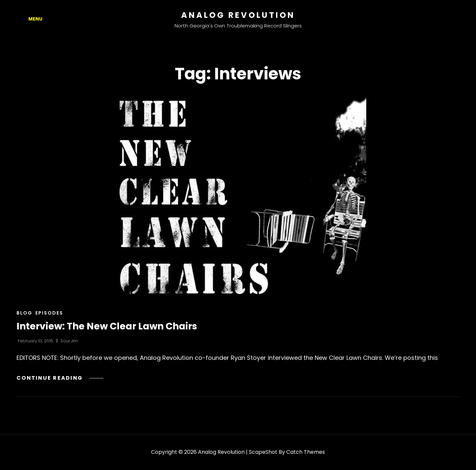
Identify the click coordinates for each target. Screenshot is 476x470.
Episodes (49, 313)
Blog (24, 313)
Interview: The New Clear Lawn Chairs (107, 326)
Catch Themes (306, 452)
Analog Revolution (238, 15)
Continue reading (60, 378)
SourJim (69, 341)
